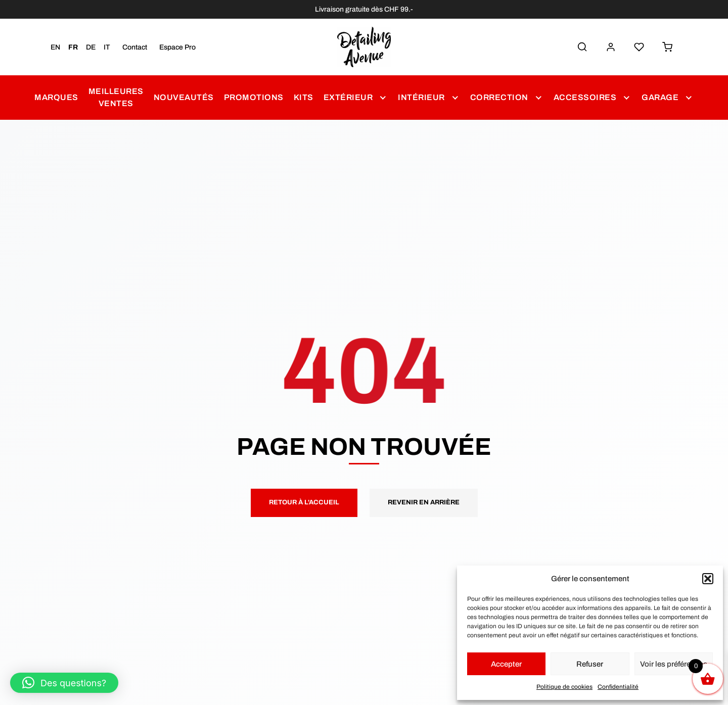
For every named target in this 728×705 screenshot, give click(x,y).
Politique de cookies (564, 687)
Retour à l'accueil (304, 502)
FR (73, 47)
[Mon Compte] (611, 47)
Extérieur (348, 97)
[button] (708, 579)
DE (91, 47)
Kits (304, 97)
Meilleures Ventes (116, 97)
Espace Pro (177, 47)
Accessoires (585, 97)
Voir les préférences (674, 664)
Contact (135, 47)
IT (107, 47)
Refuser (590, 664)
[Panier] (667, 47)
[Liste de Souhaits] (639, 47)
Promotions (254, 97)
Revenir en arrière (424, 502)
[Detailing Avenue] (364, 47)
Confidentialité (618, 687)
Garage (660, 97)
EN (55, 47)
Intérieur (421, 97)
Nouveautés (184, 97)
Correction (499, 97)
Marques (56, 97)
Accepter (506, 664)
